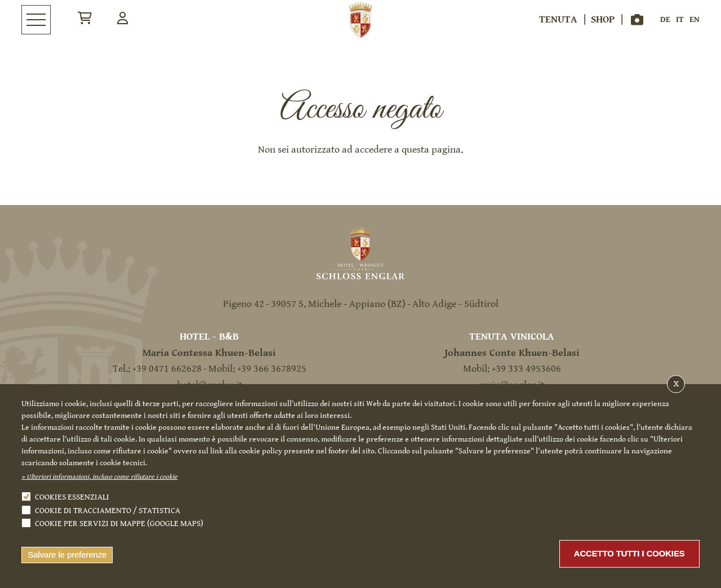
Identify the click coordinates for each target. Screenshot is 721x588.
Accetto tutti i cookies (629, 554)
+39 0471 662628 (167, 369)
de (665, 19)
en (695, 19)
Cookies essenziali (72, 497)
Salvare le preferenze (67, 555)
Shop (603, 19)
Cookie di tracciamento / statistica (108, 511)
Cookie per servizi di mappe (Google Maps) (119, 524)
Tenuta (558, 19)
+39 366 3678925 (272, 369)
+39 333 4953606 (526, 369)
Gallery (637, 20)
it (680, 19)
